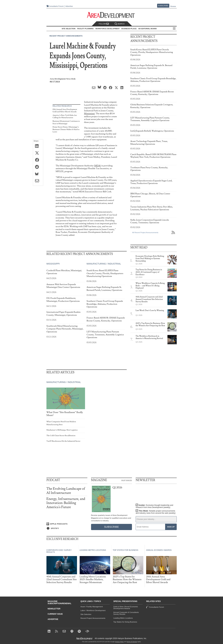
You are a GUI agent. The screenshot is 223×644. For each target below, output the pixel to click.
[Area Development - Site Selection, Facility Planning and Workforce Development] (111, 15)
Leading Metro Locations (123, 618)
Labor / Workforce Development (93, 610)
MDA (97, 166)
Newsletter (54, 609)
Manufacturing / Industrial (104, 264)
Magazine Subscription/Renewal (60, 602)
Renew (173, 6)
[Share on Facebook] (38, 160)
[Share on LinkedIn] (38, 146)
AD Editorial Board (147, 29)
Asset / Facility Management (92, 607)
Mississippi (89, 114)
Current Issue (55, 614)
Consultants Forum (56, 6)
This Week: (156, 512)
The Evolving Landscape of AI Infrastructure (66, 491)
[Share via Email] (38, 181)
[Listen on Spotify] (67, 528)
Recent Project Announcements (66, 36)
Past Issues (127, 480)
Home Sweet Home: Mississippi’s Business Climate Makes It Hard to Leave (66, 129)
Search (120, 24)
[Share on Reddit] (38, 167)
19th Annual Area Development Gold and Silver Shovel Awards (65, 111)
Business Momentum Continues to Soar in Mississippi (66, 122)
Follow (104, 24)
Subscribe (163, 6)
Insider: (154, 506)
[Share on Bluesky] (38, 174)
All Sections (174, 29)
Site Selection (86, 614)
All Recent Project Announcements (145, 232)
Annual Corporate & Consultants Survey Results (126, 613)
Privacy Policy (119, 642)
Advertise (69, 6)
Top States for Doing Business (125, 622)
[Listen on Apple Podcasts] (67, 524)
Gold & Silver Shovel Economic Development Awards (126, 608)
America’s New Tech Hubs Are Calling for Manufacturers (65, 116)
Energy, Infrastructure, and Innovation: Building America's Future (66, 503)
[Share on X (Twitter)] (38, 153)
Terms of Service (132, 642)
